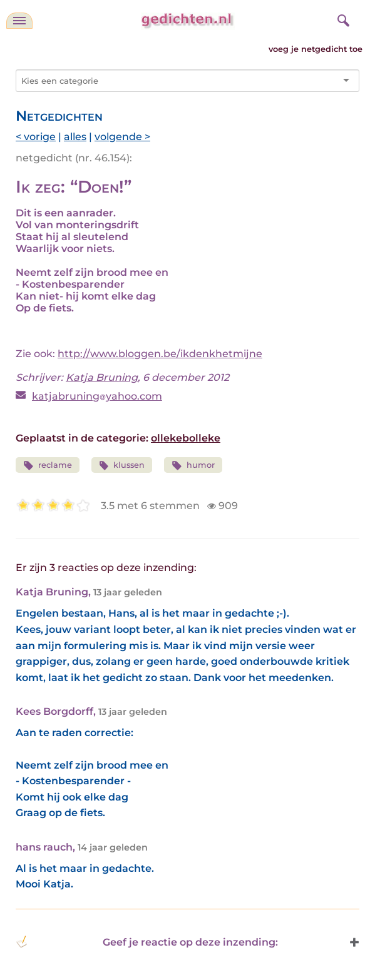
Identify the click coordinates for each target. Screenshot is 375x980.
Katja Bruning (102, 377)
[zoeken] (342, 19)
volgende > (122, 137)
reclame (48, 466)
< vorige (36, 137)
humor (193, 466)
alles (75, 137)
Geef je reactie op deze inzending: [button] (147, 942)
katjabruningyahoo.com (97, 396)
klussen (122, 466)
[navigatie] (19, 21)
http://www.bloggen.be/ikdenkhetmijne (160, 354)
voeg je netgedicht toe (316, 49)
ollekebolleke (186, 438)
